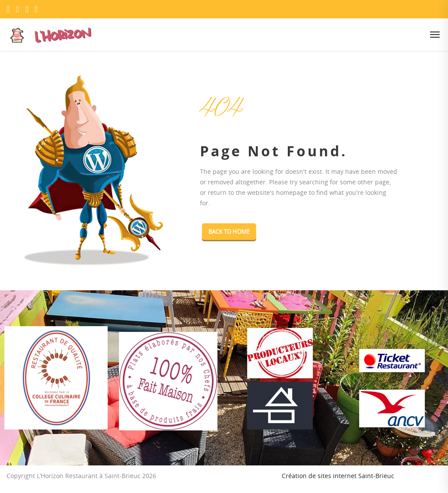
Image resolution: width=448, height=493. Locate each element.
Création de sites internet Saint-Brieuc (338, 476)
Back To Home (235, 232)
